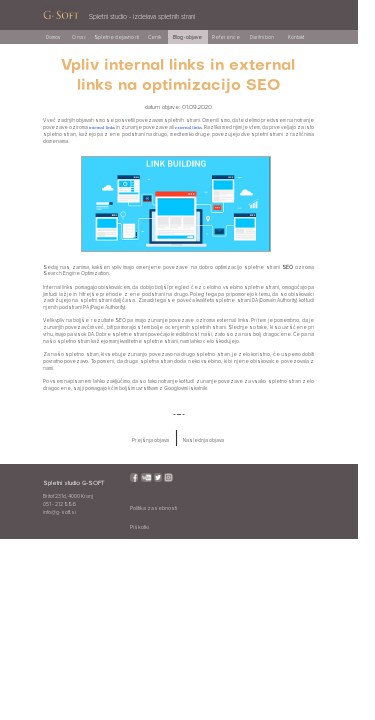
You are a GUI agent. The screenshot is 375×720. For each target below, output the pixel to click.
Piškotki (139, 527)
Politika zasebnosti (153, 508)
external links (188, 127)
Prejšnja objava (150, 440)
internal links (102, 127)
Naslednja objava (203, 440)
